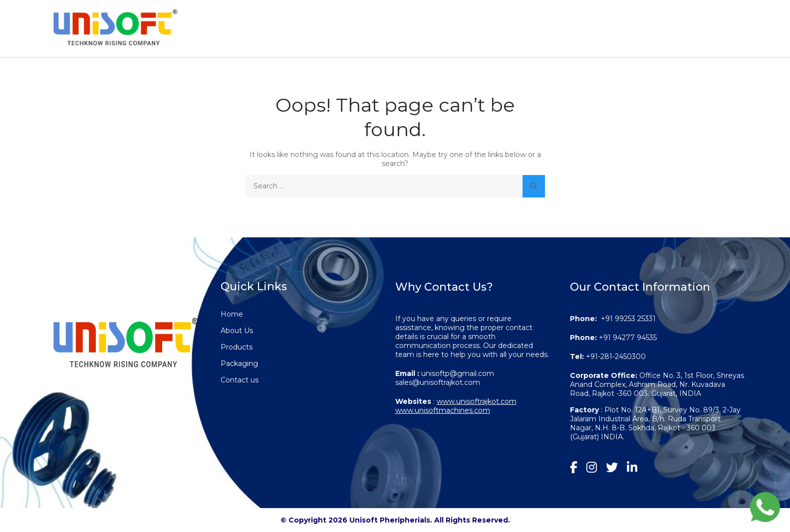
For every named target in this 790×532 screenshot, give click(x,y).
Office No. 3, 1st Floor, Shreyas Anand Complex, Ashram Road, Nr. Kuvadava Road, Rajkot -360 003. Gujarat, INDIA (657, 384)
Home (403, 25)
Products (538, 25)
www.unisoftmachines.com (443, 410)
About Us (465, 25)
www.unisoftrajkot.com (477, 401)
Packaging (623, 25)
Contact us (703, 25)
